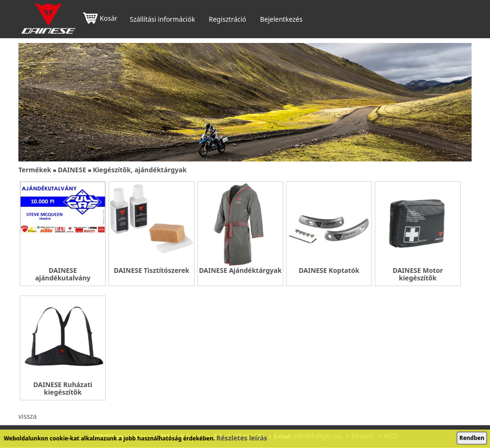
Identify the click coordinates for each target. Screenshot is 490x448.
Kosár (100, 19)
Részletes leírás (242, 438)
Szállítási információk (162, 19)
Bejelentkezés (281, 19)
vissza (28, 416)
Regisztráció (227, 19)
